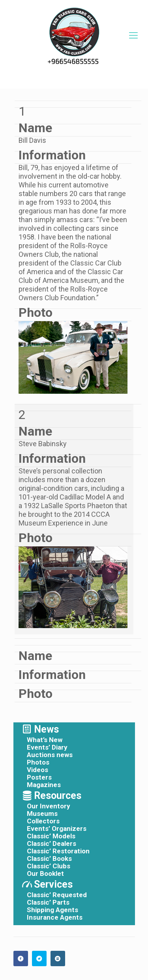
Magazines (44, 785)
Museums (42, 814)
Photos (38, 762)
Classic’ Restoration (58, 851)
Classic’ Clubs (49, 866)
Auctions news (50, 755)
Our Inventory (49, 806)
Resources (58, 796)
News (46, 729)
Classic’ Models (51, 836)
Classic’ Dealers (52, 844)
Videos (37, 770)
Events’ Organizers (57, 829)
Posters (39, 777)
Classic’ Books (49, 859)
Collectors (43, 821)
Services (53, 884)
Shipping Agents (52, 910)
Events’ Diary (47, 747)
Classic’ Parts (48, 902)
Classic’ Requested (57, 895)
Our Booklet (45, 874)
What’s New (45, 740)
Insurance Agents (55, 917)
